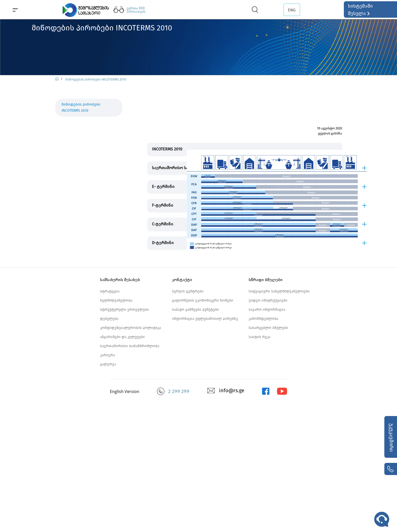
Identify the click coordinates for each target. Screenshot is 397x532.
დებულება (109, 319)
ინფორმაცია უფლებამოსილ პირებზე (205, 319)
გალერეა (108, 364)
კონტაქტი (182, 280)
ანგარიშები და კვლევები (122, 337)
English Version (125, 391)
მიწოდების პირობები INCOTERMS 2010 (96, 79)
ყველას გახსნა (330, 133)
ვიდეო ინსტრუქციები (268, 300)
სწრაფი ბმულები (266, 280)
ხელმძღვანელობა (116, 300)
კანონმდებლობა (263, 319)
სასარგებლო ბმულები (268, 328)
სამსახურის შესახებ (120, 280)
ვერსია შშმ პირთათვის (136, 10)
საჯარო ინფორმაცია (267, 310)
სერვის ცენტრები (188, 291)
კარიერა (107, 355)
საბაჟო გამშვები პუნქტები (195, 310)
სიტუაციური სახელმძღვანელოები (279, 291)
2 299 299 (179, 391)
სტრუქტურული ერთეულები (124, 310)
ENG (292, 10)
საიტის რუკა (260, 337)
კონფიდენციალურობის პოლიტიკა (131, 328)
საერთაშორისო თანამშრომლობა (130, 346)
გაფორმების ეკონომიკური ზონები (203, 300)
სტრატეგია (110, 291)
